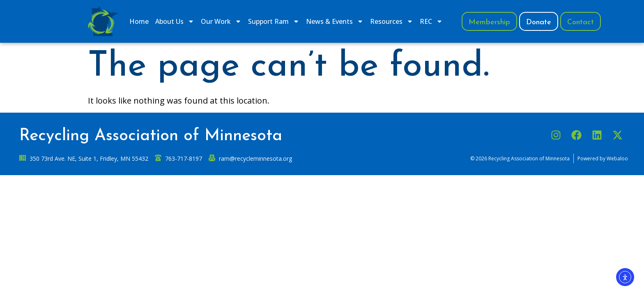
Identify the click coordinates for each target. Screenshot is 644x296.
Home (139, 21)
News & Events (335, 21)
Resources (392, 21)
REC (431, 21)
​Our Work (221, 21)
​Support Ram (274, 21)
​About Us (175, 21)
